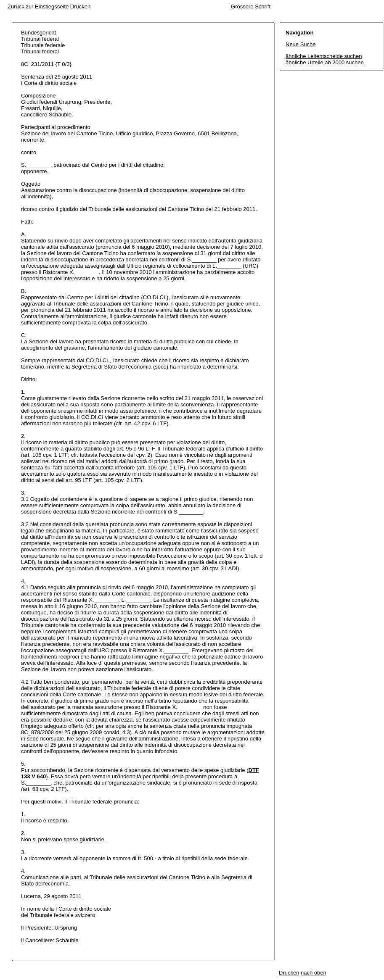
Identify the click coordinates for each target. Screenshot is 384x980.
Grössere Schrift (251, 7)
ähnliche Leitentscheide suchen (324, 56)
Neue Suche (301, 44)
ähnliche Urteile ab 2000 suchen (325, 62)
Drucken (80, 7)
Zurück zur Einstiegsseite (38, 7)
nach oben (314, 973)
